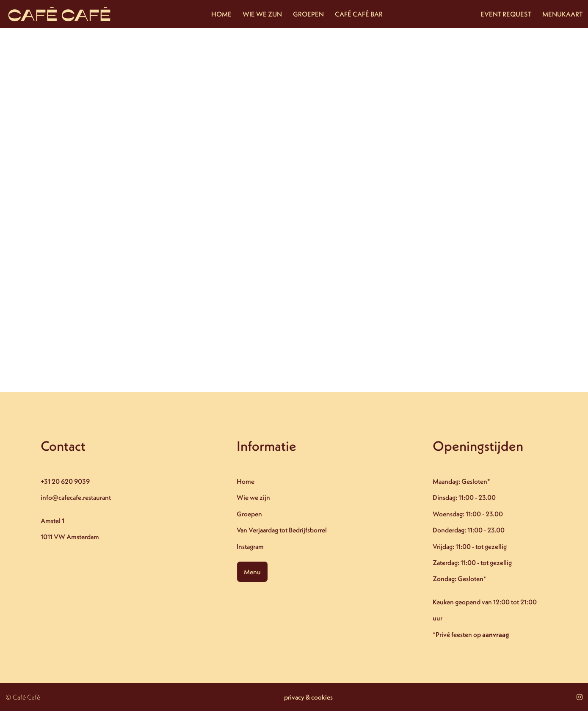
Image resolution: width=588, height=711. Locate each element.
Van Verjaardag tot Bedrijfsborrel (282, 530)
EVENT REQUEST (506, 14)
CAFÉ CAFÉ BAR (359, 14)
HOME (221, 14)
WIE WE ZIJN (262, 14)
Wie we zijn (254, 498)
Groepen (250, 514)
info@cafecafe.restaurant (76, 498)
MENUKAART (562, 14)
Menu (253, 572)
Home (246, 482)
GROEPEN (308, 14)
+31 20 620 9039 (65, 482)
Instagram (251, 546)
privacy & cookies (308, 697)
